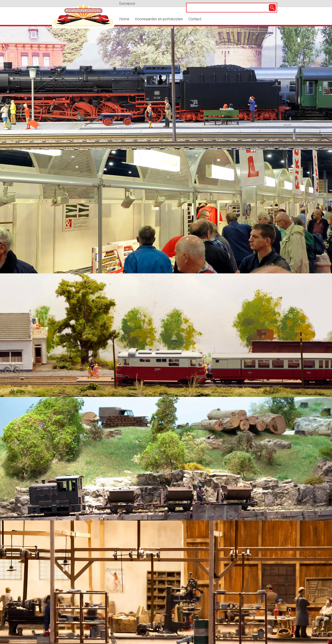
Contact (195, 19)
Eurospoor (127, 3)
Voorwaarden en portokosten (159, 19)
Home (124, 19)
